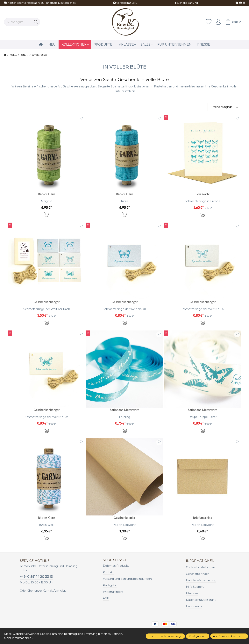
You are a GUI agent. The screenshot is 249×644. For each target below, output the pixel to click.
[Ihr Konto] (218, 22)
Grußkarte (203, 194)
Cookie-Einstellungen (200, 567)
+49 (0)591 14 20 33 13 (36, 577)
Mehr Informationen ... (19, 638)
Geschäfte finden (198, 574)
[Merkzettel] (209, 22)
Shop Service (115, 560)
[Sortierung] (224, 107)
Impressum (194, 606)
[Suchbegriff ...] (18, 22)
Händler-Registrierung (201, 580)
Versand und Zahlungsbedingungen (127, 579)
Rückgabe (110, 585)
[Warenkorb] (233, 22)
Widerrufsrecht (113, 592)
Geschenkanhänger (47, 302)
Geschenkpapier (124, 518)
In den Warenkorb (46, 214)
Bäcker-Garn (46, 194)
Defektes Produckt (116, 566)
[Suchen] (36, 22)
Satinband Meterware (124, 410)
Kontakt (108, 572)
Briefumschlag (203, 518)
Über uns (192, 593)
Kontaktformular (54, 591)
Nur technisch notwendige (165, 636)
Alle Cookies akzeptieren (229, 636)
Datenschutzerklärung (201, 600)
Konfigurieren (198, 636)
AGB (106, 598)
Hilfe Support (195, 587)
